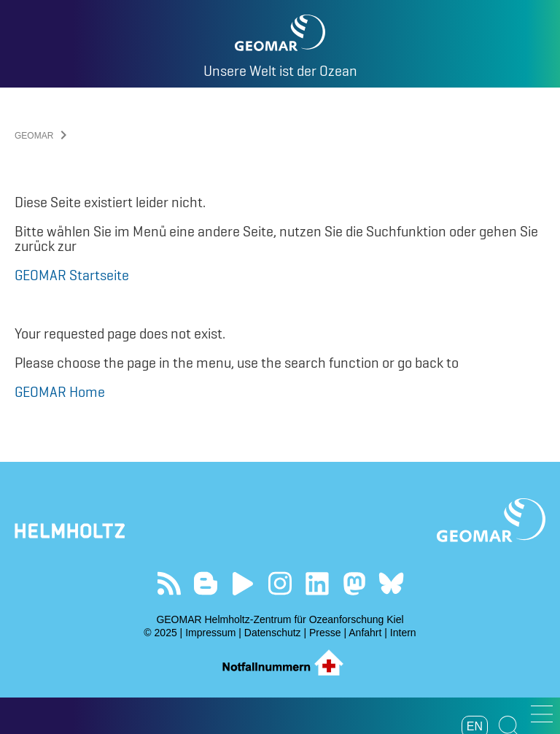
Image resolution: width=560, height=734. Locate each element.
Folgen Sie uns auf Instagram (280, 583)
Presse (325, 633)
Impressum (210, 633)
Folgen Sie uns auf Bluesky (391, 583)
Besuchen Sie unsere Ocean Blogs (206, 583)
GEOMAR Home (60, 392)
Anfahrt (365, 633)
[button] (542, 714)
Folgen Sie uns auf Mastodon (354, 583)
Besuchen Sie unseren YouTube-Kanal (243, 583)
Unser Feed (169, 583)
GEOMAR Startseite (72, 275)
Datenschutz (273, 633)
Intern (403, 633)
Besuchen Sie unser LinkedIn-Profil (317, 583)
